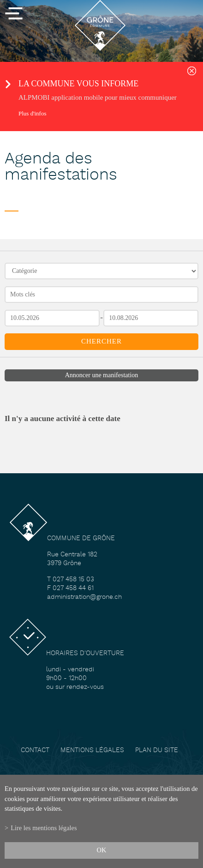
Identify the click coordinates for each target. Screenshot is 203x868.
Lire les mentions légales (44, 828)
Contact (35, 750)
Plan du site (157, 750)
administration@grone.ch (84, 597)
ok (102, 850)
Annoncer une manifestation (102, 375)
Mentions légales (92, 750)
